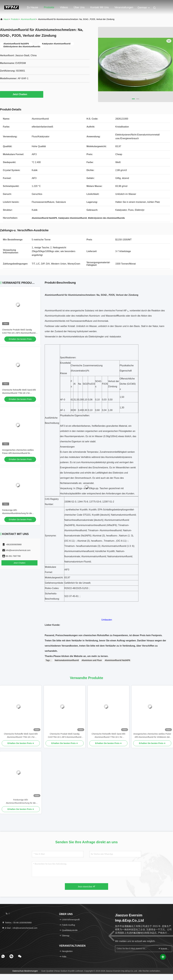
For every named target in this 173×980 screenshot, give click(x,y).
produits (14, 19)
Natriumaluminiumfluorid (67, 660)
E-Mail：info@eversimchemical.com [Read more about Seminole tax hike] (20, 928)
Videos (64, 7)
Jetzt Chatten (22, 94)
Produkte (49, 7)
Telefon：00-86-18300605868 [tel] (17, 923)
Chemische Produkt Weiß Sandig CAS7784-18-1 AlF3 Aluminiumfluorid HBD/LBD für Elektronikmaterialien (19, 333)
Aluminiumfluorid (28, 19)
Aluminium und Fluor (92, 660)
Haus (6, 19)
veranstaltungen (124, 7)
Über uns (79, 7)
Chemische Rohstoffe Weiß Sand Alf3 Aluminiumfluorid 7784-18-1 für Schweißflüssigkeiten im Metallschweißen (21, 736)
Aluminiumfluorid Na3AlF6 (117, 660)
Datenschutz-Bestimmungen (25, 971)
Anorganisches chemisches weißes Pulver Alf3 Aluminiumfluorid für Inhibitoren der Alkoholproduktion (18, 453)
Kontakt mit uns (100, 7)
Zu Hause (32, 7)
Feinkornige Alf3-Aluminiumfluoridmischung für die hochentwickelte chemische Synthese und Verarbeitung (21, 802)
